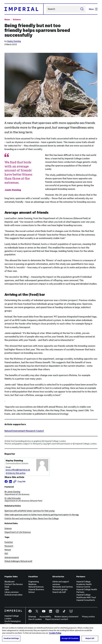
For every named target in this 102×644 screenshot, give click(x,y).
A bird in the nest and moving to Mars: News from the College (32, 518)
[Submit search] (82, 9)
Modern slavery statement (66, 617)
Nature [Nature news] (8, 550)
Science (8, 528)
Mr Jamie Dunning (12, 492)
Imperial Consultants (86, 600)
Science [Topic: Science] (17, 19)
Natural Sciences (36, 587)
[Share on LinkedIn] (10, 482)
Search (46, 9)
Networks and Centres (63, 587)
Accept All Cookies (70, 638)
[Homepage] (24, 9)
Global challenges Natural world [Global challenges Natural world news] (18, 561)
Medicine (32, 584)
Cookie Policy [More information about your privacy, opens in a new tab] (55, 633)
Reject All (90, 638)
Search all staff (59, 592)
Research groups (60, 589)
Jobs (7, 589)
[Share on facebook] (6, 482)
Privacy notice (88, 617)
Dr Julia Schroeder (13, 498)
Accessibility (45, 617)
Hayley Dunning (14, 41)
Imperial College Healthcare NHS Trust (86, 596)
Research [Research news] (9, 546)
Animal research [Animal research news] (12, 557)
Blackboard (9, 582)
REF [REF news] (6, 554)
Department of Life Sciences (18, 532)
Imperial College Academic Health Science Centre (84, 584)
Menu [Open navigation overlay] (93, 9)
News (7, 19)
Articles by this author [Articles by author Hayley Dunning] (16, 473)
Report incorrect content (57, 619)
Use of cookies (35, 619)
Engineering (34, 582)
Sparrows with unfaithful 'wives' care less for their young (29, 511)
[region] (51, 634)
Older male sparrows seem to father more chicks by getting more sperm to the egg (42, 515)
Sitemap (32, 617)
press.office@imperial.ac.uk (18, 470)
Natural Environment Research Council (24, 431)
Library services (12, 592)
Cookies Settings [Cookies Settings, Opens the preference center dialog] (11, 638)
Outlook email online (13, 595)
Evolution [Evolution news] (9, 542)
